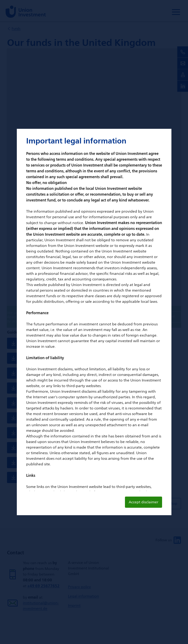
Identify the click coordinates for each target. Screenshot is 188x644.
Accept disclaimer (144, 502)
